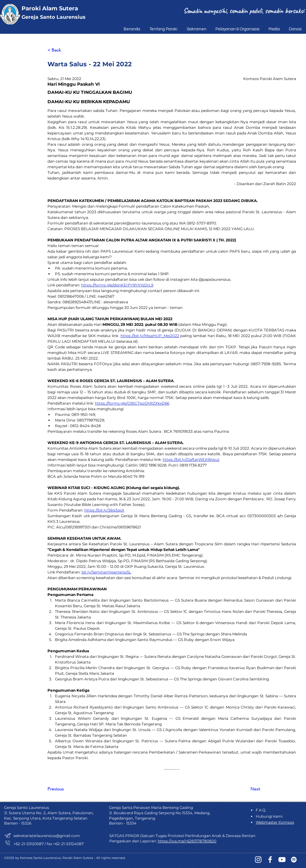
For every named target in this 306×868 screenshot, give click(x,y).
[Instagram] (258, 860)
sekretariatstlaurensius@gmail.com (47, 836)
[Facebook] (270, 860)
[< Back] (68, 50)
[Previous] (68, 789)
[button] (162, 29)
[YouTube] (282, 860)
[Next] (244, 789)
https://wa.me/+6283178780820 (187, 841)
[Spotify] (294, 860)
